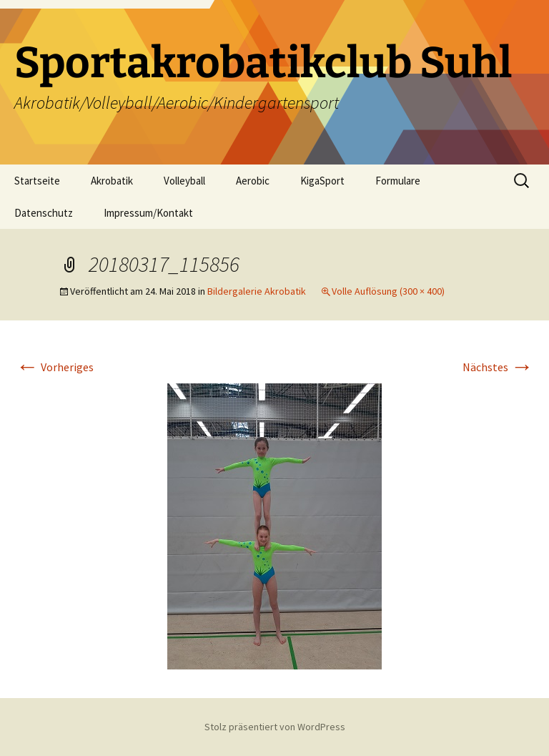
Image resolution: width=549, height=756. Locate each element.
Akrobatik (112, 181)
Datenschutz (44, 213)
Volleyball (184, 181)
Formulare (398, 181)
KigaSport (322, 181)
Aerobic (253, 181)
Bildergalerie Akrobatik (257, 291)
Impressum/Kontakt (148, 213)
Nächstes (498, 367)
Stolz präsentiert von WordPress (275, 727)
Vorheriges (55, 367)
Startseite (37, 181)
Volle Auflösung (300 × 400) (388, 291)
